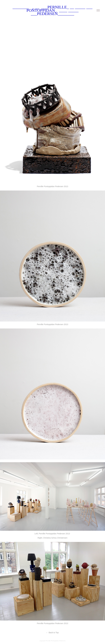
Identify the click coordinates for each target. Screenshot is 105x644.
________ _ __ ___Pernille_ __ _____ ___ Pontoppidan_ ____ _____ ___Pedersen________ (53, 10)
